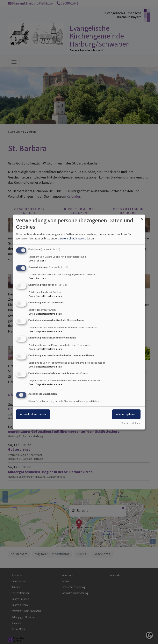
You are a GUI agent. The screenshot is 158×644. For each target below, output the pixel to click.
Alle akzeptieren (126, 414)
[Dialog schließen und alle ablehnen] (142, 217)
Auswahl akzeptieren (33, 414)
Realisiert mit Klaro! (131, 423)
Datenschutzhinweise (73, 239)
